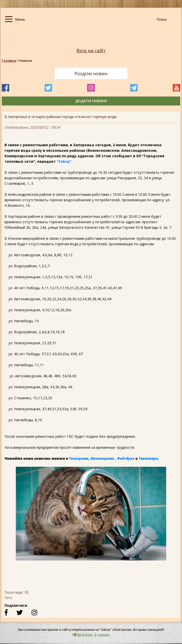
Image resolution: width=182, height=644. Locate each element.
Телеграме (79, 458)
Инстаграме (102, 458)
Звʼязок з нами (91, 635)
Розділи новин (91, 73)
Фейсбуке (126, 458)
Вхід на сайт (91, 51)
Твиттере (148, 458)
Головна (9, 60)
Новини (25, 60)
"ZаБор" (64, 161)
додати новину (91, 101)
